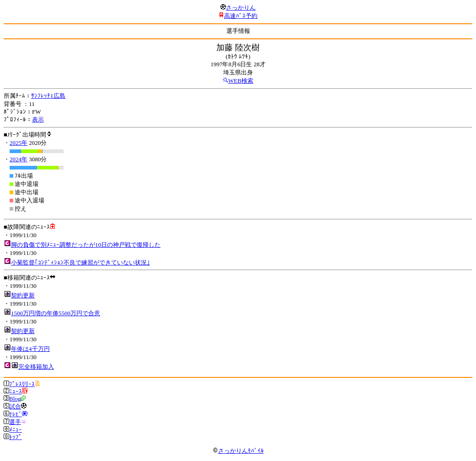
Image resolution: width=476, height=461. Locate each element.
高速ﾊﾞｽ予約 (241, 16)
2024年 (19, 159)
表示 (38, 119)
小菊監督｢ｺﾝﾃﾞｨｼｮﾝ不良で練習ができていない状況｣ (80, 262)
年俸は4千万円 (30, 349)
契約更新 (23, 295)
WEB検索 (241, 81)
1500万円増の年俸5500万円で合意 (56, 313)
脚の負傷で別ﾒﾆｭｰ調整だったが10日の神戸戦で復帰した (86, 245)
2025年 (19, 143)
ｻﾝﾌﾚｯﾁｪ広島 (48, 96)
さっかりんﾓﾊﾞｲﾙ (238, 451)
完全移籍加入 (36, 367)
